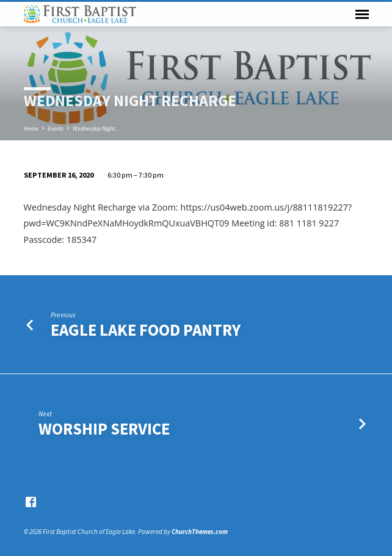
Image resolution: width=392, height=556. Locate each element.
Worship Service (104, 429)
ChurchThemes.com (200, 532)
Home (31, 128)
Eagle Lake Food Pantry (146, 330)
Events (56, 128)
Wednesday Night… (97, 128)
